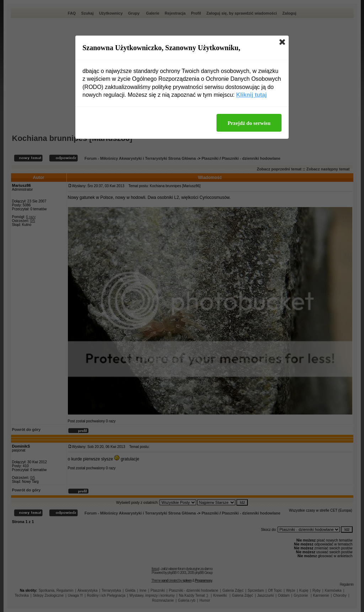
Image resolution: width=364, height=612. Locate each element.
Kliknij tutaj (251, 95)
